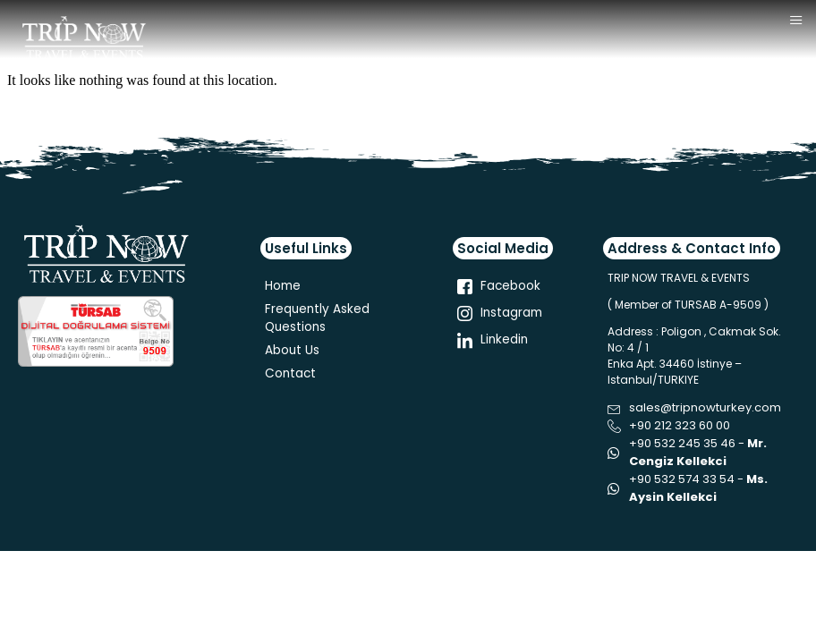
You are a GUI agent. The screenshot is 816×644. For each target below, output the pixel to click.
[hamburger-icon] (796, 21)
